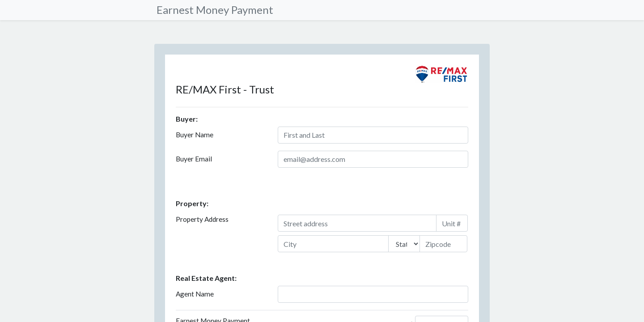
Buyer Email (194, 159)
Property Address (202, 219)
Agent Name (195, 294)
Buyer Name (195, 135)
